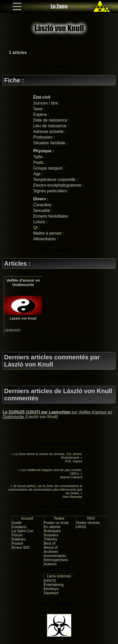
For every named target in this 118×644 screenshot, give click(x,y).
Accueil (27, 518)
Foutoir (18, 543)
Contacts (19, 527)
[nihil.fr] (50, 581)
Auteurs (50, 564)
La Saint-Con (23, 531)
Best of (50, 543)
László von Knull (23, 318)
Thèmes (51, 539)
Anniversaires (55, 556)
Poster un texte (56, 523)
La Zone (59, 6)
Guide (17, 523)
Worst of (51, 547)
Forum (17, 535)
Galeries (19, 539)
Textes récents (88, 523)
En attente (52, 527)
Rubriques (52, 531)
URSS (81, 527)
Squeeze (51, 593)
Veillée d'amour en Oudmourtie (23, 282)
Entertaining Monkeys (54, 587)
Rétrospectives (56, 560)
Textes (59, 518)
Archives (51, 552)
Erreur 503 (21, 547)
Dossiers (51, 535)
